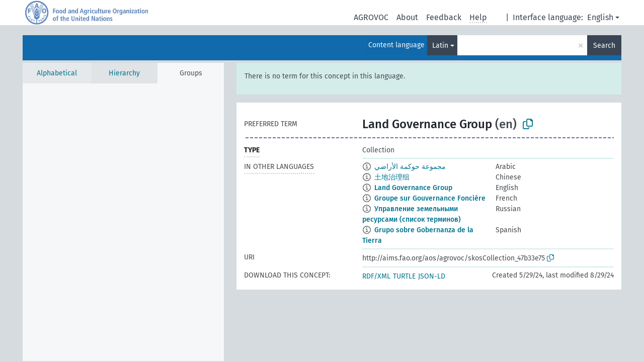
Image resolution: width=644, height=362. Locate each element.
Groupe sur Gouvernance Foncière (430, 198)
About (407, 17)
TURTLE (404, 276)
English (600, 17)
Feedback (444, 17)
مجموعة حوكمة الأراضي (410, 167)
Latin (440, 46)
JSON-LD (432, 276)
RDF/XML (376, 276)
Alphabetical (57, 73)
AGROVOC (371, 17)
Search (604, 46)
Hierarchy (124, 73)
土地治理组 (392, 177)
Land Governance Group (413, 188)
